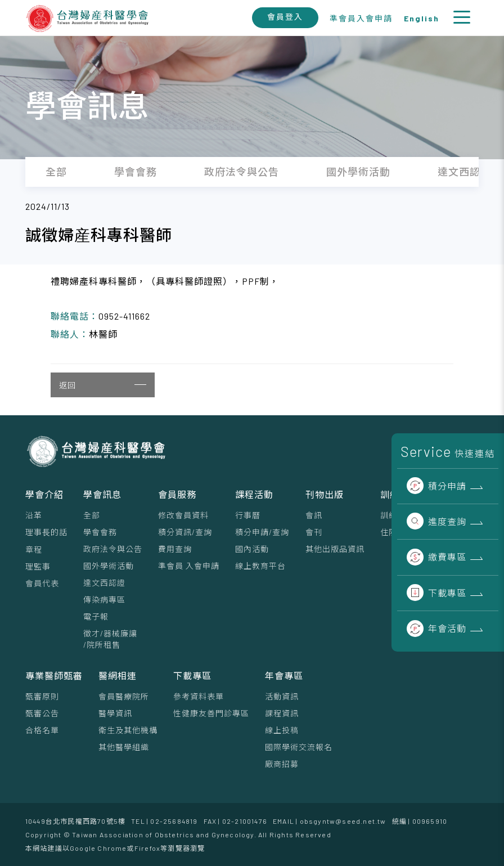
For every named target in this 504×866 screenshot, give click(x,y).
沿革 (34, 515)
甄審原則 (42, 696)
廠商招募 (282, 764)
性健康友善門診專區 (211, 713)
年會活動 (436, 628)
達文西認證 (104, 583)
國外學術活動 (109, 566)
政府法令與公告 (113, 549)
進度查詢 (436, 521)
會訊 (314, 515)
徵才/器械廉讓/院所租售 (110, 639)
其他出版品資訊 (335, 549)
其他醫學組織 (124, 747)
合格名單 (42, 730)
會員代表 (42, 583)
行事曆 (248, 515)
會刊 (314, 532)
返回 (103, 385)
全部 (92, 515)
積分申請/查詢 (262, 532)
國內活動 (252, 549)
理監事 (38, 566)
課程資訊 (282, 713)
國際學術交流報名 (299, 747)
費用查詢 (175, 549)
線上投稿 (282, 730)
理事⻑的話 (46, 532)
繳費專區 (436, 557)
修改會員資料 (183, 515)
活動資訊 (282, 696)
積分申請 (436, 486)
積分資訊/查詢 (185, 532)
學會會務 (100, 532)
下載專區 (436, 593)
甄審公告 (42, 713)
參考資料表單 (199, 696)
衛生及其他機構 (128, 730)
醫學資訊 (115, 713)
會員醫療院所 (124, 696)
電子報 (96, 616)
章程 (34, 549)
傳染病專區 (104, 600)
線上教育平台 (260, 566)
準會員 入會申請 (189, 566)
